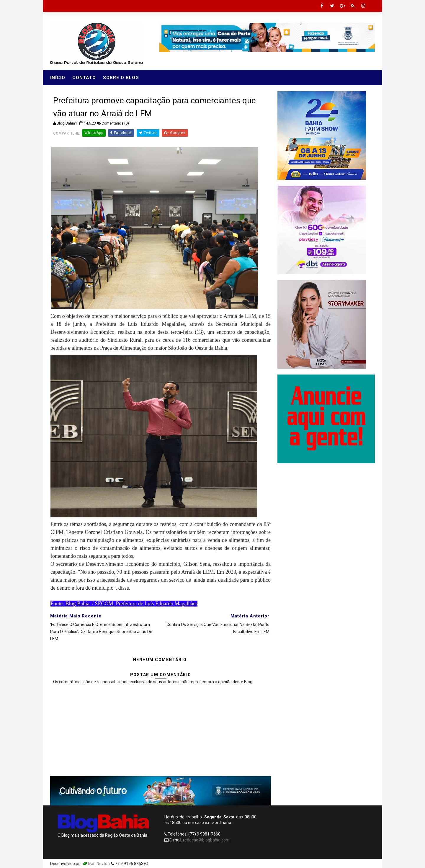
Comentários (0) (115, 123)
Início (58, 78)
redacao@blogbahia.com (206, 840)
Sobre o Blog (121, 78)
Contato (84, 78)
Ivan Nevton (99, 864)
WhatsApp (94, 133)
